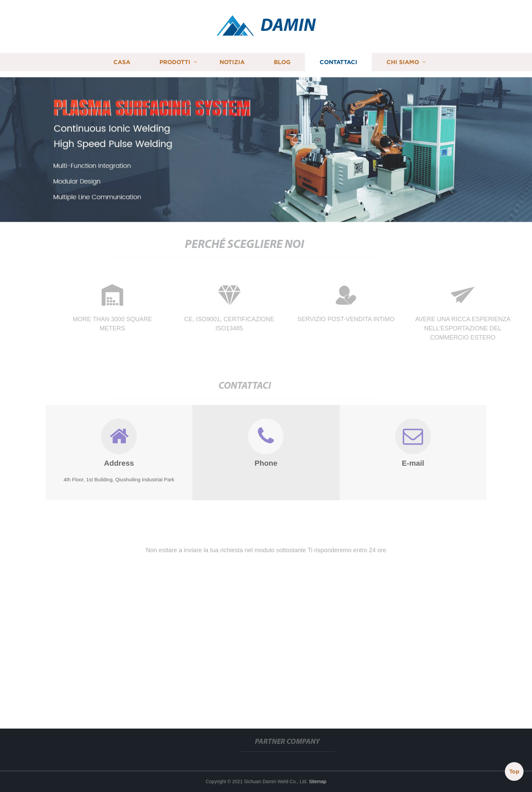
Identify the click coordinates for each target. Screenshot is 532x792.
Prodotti (175, 61)
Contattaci (338, 61)
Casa (122, 61)
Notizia (232, 61)
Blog (282, 61)
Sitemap (317, 781)
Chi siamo (403, 61)
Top (514, 772)
